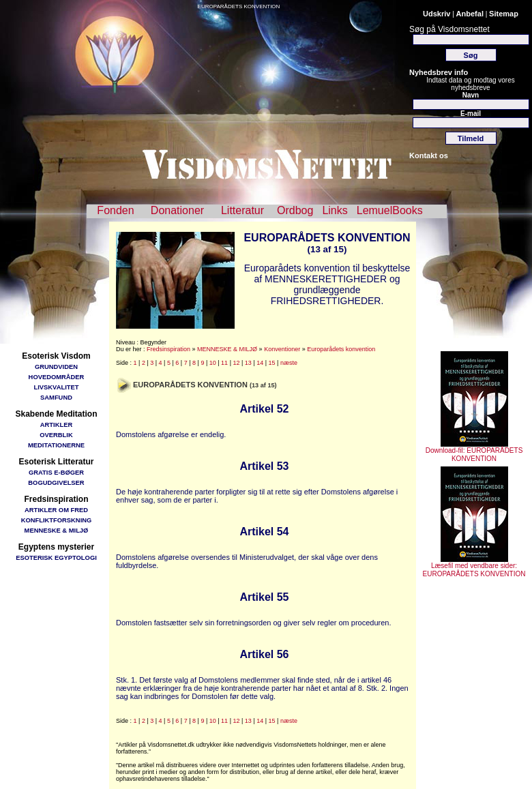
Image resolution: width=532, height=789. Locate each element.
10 (213, 363)
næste (289, 363)
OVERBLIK (56, 435)
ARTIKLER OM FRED (56, 510)
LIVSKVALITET (57, 387)
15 (272, 363)
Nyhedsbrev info (439, 72)
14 (260, 363)
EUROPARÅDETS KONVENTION (239, 6)
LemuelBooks (390, 210)
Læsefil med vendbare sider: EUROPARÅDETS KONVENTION (474, 567)
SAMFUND (56, 397)
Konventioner (282, 349)
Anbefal (470, 14)
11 (224, 363)
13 (248, 363)
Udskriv (437, 14)
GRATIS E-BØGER (56, 472)
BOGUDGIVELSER (56, 482)
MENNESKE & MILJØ (57, 530)
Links (335, 210)
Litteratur (242, 210)
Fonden (115, 210)
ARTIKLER (56, 425)
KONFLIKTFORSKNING (57, 520)
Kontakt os (429, 155)
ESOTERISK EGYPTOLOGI (56, 557)
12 (236, 363)
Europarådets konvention (341, 349)
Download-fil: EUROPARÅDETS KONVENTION (474, 451)
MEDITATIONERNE (56, 445)
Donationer (177, 210)
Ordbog (295, 210)
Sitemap (504, 14)
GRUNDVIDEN (56, 367)
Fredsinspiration (168, 349)
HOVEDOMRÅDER (57, 377)
